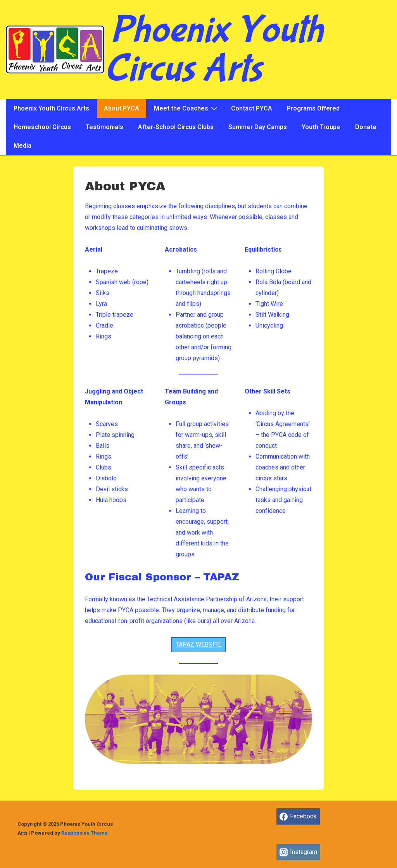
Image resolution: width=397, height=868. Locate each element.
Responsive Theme (85, 833)
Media (22, 146)
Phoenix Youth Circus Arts (214, 50)
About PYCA (122, 108)
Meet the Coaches (187, 108)
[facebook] (298, 816)
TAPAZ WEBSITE (198, 645)
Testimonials (104, 127)
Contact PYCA (252, 108)
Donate (366, 127)
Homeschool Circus (42, 127)
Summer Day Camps (258, 127)
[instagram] (299, 852)
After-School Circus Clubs (176, 127)
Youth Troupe (321, 127)
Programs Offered (313, 108)
